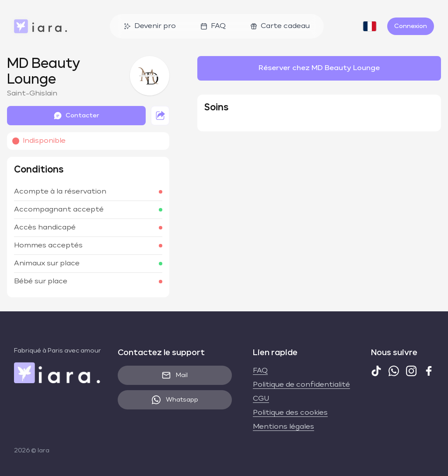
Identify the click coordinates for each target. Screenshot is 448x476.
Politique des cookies (290, 413)
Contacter (76, 116)
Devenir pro (150, 26)
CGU (261, 399)
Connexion (411, 26)
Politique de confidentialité (301, 385)
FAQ (213, 26)
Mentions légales (283, 427)
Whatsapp (175, 400)
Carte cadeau (280, 26)
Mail (175, 375)
